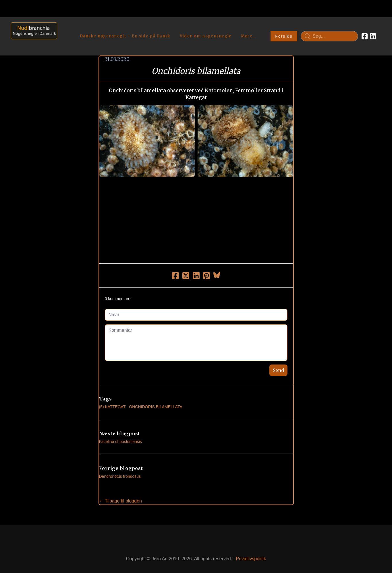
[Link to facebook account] (365, 36)
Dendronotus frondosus (120, 476)
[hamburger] (64, 28)
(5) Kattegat (112, 407)
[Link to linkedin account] (373, 36)
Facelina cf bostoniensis (120, 442)
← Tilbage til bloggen (120, 501)
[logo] (32, 36)
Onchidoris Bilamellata (156, 407)
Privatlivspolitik (251, 559)
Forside (284, 36)
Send (278, 370)
